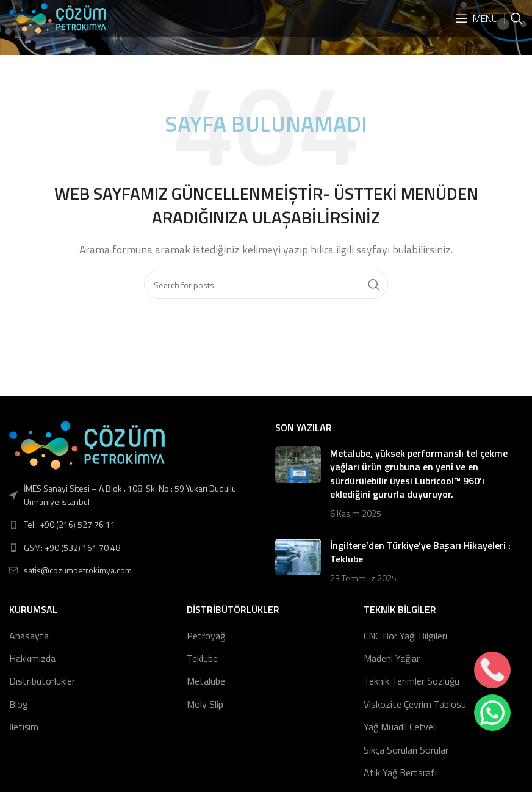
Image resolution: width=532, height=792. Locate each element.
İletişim (24, 727)
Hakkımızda (32, 658)
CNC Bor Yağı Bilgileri (405, 636)
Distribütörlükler (42, 681)
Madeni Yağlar (392, 658)
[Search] (517, 18)
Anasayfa (29, 636)
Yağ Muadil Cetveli (400, 727)
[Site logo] (58, 17)
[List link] (133, 525)
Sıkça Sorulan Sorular (406, 750)
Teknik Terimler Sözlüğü (412, 681)
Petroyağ (206, 636)
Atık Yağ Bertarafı (400, 772)
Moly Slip (205, 704)
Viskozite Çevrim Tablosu (415, 704)
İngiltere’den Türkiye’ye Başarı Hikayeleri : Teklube (420, 552)
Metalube (206, 681)
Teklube (202, 658)
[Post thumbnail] (298, 483)
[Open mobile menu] (477, 18)
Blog (19, 704)
